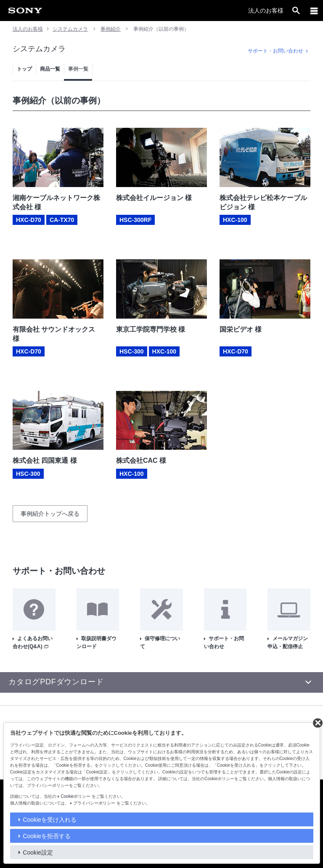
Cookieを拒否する (47, 836)
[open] (296, 11)
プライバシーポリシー (94, 803)
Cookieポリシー (75, 796)
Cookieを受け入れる (50, 820)
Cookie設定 (38, 852)
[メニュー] (314, 11)
